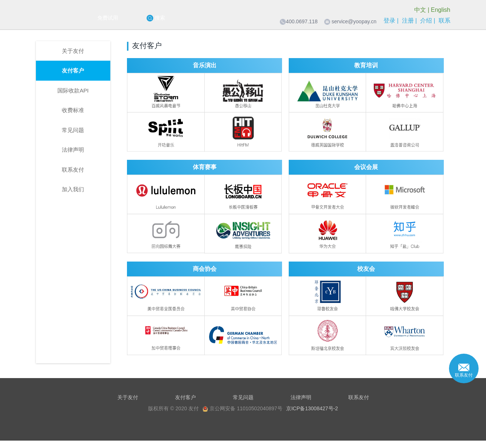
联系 (445, 21)
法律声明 (73, 150)
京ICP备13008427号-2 (312, 408)
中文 (420, 10)
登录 (389, 21)
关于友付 (73, 51)
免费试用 (108, 18)
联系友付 (73, 170)
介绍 (426, 21)
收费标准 (73, 110)
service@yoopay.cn (354, 21)
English (440, 10)
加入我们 (73, 189)
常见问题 (73, 130)
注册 (408, 21)
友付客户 (73, 70)
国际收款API (73, 90)
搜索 (156, 18)
